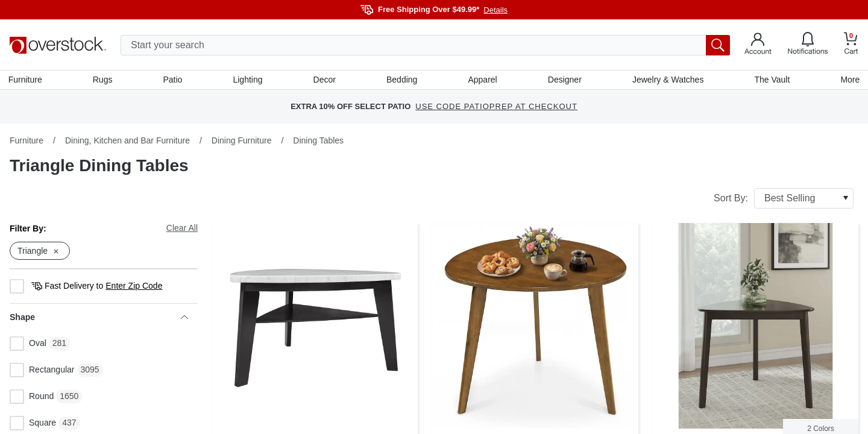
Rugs (104, 80)
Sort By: (784, 200)
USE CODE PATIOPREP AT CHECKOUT (496, 108)
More (849, 80)
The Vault (771, 80)
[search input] (425, 45)
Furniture (27, 80)
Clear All (182, 229)
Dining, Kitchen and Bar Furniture (127, 142)
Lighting (248, 80)
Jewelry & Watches (667, 80)
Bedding (402, 80)
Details (495, 10)
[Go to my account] (758, 45)
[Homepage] (58, 45)
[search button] (718, 45)
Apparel (482, 80)
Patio (174, 80)
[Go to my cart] (851, 45)
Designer (564, 80)
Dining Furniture (242, 142)
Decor (325, 80)
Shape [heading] (99, 319)
